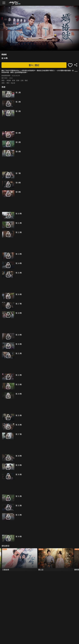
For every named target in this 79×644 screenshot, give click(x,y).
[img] (14, 3)
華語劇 (9, 80)
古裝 (22, 80)
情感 (26, 80)
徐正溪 (13, 83)
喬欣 (8, 83)
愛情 (18, 80)
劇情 (14, 80)
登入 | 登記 (34, 65)
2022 (11, 78)
